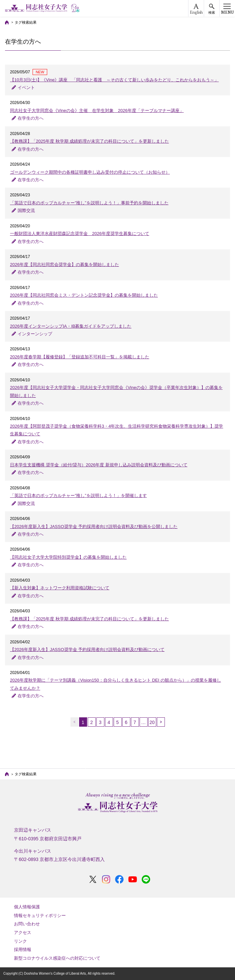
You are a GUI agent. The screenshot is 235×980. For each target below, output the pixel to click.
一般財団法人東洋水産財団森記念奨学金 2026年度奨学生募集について (80, 233)
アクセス (23, 932)
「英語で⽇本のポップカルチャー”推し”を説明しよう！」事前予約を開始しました (89, 203)
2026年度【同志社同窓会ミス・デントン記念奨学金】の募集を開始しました (84, 295)
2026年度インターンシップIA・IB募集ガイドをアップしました (71, 326)
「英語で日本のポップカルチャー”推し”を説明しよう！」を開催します (78, 495)
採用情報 (23, 949)
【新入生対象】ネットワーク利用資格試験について (60, 588)
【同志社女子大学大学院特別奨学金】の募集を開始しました (68, 557)
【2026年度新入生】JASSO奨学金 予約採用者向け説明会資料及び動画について (87, 649)
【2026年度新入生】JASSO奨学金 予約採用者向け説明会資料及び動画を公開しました (94, 526)
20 (152, 722)
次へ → (161, 722)
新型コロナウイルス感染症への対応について (57, 958)
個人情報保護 (27, 907)
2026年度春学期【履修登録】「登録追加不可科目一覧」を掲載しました (80, 357)
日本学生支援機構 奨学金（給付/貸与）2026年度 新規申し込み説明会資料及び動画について (99, 465)
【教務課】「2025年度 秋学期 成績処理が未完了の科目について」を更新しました (89, 141)
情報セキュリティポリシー (40, 915)
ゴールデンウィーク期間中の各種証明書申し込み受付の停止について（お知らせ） (90, 172)
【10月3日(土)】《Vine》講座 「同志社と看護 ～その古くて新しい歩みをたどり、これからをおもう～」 (114, 80)
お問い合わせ (27, 924)
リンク (20, 941)
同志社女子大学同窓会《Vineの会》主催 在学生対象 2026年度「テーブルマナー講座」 (97, 110)
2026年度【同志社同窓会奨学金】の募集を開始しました (64, 264)
